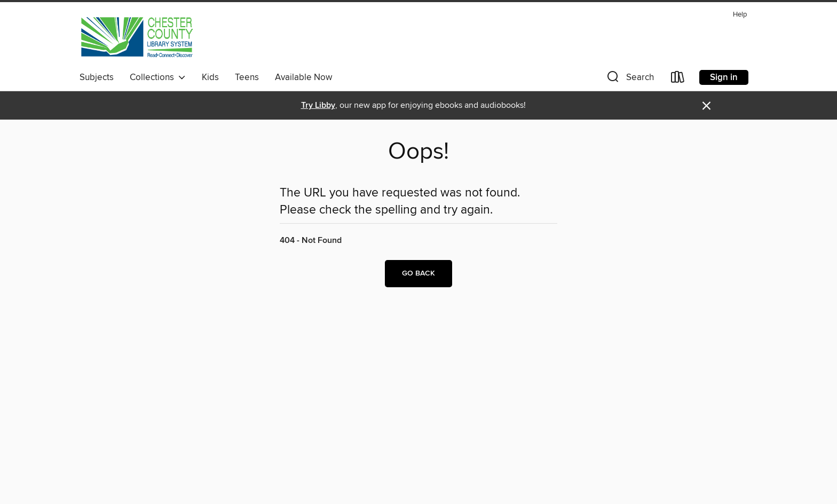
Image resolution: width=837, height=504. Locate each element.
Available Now (303, 77)
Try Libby (318, 105)
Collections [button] (158, 77)
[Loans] (678, 79)
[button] (629, 79)
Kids (210, 77)
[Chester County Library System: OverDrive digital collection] (136, 37)
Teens (247, 77)
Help (740, 15)
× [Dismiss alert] (706, 106)
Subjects (97, 77)
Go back (418, 273)
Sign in (724, 77)
